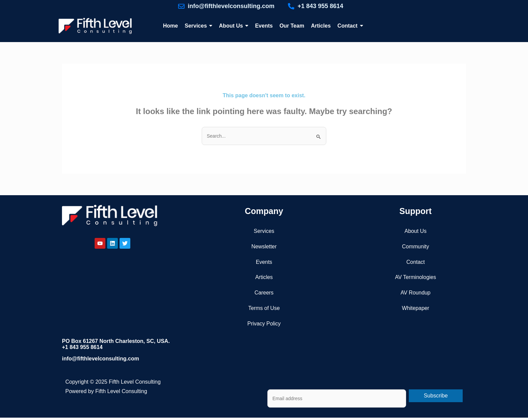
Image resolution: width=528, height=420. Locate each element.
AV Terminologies (415, 277)
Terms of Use (264, 308)
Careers (264, 293)
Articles (264, 277)
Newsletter (264, 247)
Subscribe (436, 396)
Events (264, 262)
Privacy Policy (264, 324)
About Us (416, 231)
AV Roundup (416, 293)
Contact (415, 262)
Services (264, 231)
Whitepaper (416, 308)
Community (416, 247)
